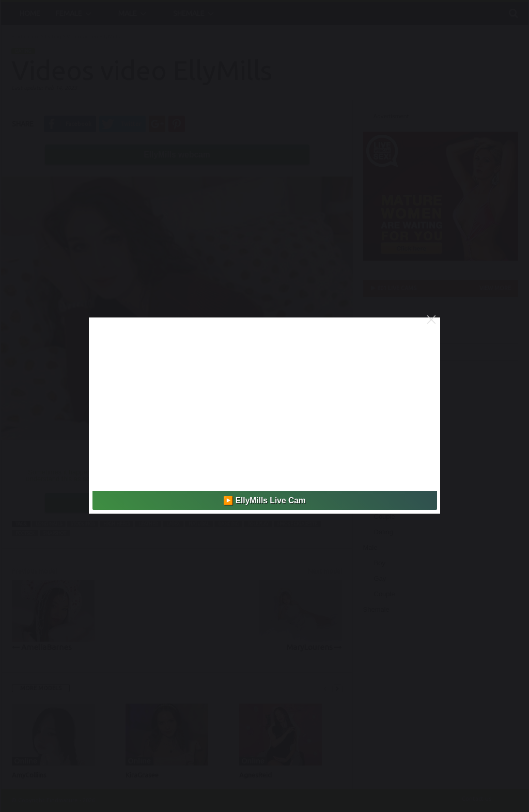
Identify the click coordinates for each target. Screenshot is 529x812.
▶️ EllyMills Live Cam (264, 500)
